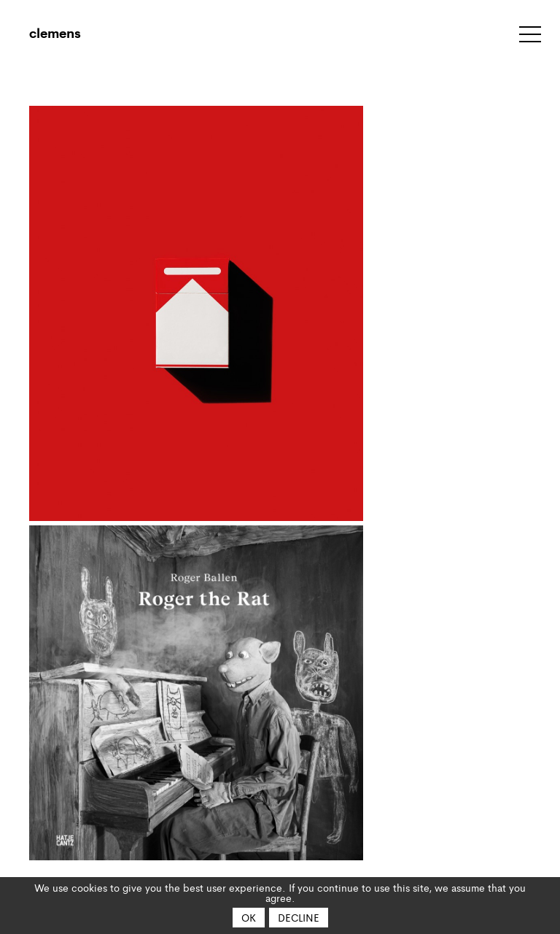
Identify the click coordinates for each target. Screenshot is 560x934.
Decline (299, 917)
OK (249, 917)
